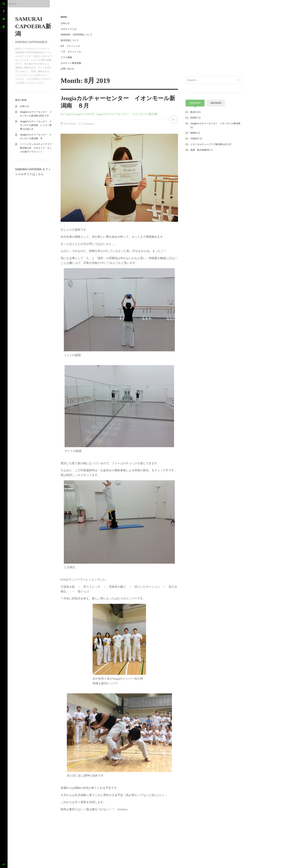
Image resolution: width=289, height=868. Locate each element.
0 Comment (86, 124)
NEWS (193, 133)
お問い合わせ (67, 69)
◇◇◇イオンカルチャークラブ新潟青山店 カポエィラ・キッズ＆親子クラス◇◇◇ (36, 148)
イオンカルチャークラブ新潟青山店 (209, 144)
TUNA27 (195, 139)
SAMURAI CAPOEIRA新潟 (33, 26)
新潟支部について (70, 40)
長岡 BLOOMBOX (200, 150)
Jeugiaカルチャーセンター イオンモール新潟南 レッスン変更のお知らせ (36, 125)
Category (195, 103)
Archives (216, 103)
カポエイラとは (69, 29)
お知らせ (24, 106)
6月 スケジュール (70, 46)
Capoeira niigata (74, 114)
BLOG (91, 114)
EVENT (194, 118)
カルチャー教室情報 (71, 63)
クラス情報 (66, 57)
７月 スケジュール (71, 52)
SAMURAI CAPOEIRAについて (77, 35)
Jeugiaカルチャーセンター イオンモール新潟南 (127, 114)
